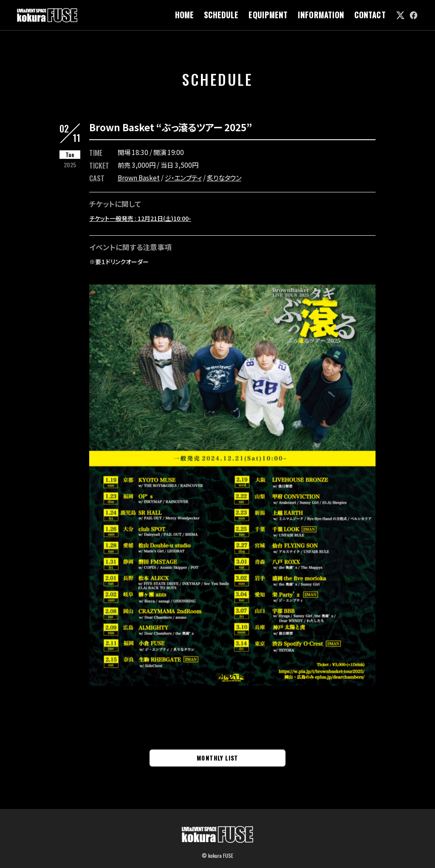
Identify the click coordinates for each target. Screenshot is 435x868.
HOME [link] (184, 15)
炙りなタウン (224, 178)
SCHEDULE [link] (221, 15)
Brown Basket (139, 178)
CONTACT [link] (370, 15)
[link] (400, 15)
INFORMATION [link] (321, 15)
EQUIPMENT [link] (268, 15)
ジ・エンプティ (183, 178)
